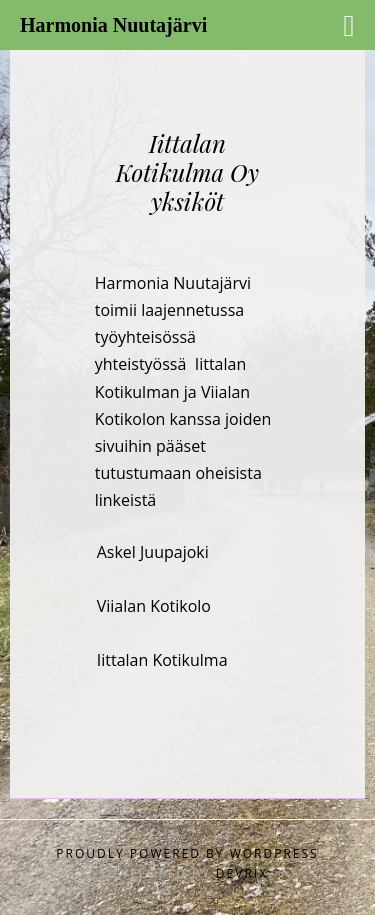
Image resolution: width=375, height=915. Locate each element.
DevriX (242, 873)
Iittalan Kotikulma (162, 660)
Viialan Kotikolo (154, 606)
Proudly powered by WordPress (187, 853)
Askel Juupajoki (153, 552)
